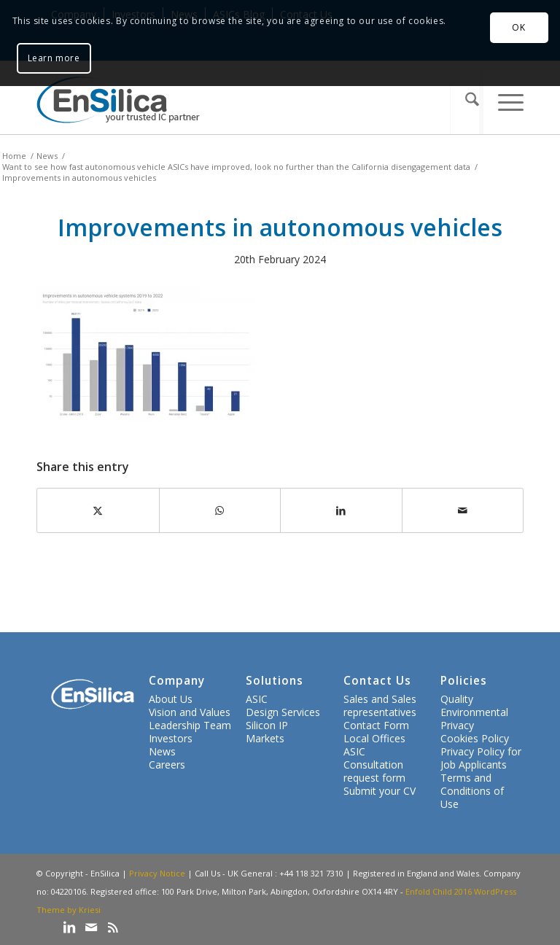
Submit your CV (380, 791)
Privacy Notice (157, 873)
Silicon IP (267, 725)
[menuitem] (466, 101)
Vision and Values (190, 712)
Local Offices (374, 738)
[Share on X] (98, 510)
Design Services (283, 712)
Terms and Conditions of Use (472, 791)
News (162, 751)
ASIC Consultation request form (374, 765)
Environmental (474, 712)
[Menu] (503, 101)
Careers (167, 765)
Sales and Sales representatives (380, 705)
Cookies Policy (475, 738)
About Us (171, 699)
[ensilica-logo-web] (118, 101)
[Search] (466, 101)
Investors (171, 738)
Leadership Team (190, 725)
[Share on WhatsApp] (220, 510)
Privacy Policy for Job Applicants (481, 758)
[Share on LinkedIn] (341, 510)
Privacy (457, 725)
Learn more (54, 58)
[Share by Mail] (463, 510)
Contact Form (376, 725)
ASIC (257, 699)
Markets (265, 738)
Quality (457, 699)
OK (518, 27)
